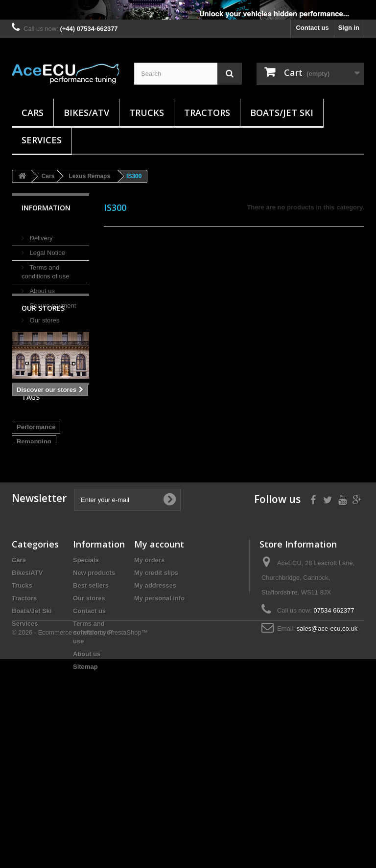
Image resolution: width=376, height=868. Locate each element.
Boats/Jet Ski (282, 113)
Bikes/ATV (86, 113)
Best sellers (91, 725)
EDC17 (70, 560)
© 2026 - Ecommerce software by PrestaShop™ (80, 841)
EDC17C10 (33, 560)
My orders (149, 699)
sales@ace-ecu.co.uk (327, 768)
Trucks (147, 113)
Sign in (349, 28)
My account (159, 684)
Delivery (40, 234)
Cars (33, 113)
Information (46, 208)
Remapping (34, 515)
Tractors (207, 113)
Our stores (44, 316)
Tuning (59, 530)
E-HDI (25, 574)
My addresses (155, 725)
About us (41, 287)
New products (94, 712)
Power (26, 545)
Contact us (312, 28)
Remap (27, 530)
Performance (36, 501)
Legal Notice (47, 249)
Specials (86, 699)
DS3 (51, 574)
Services (42, 140)
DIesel (56, 545)
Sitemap (85, 806)
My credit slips (156, 712)
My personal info (159, 738)
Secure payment (52, 302)
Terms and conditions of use (93, 772)
